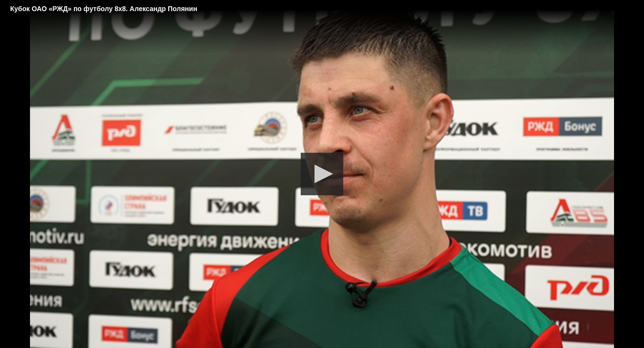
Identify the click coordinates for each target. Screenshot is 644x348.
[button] (322, 174)
